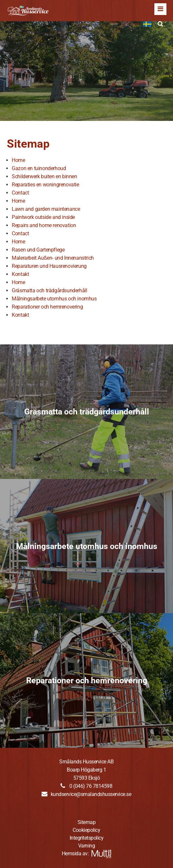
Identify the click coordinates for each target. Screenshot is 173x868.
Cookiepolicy (86, 830)
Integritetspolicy (87, 838)
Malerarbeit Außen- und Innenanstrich (53, 258)
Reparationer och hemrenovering (47, 307)
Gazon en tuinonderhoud (39, 168)
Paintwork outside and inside (43, 217)
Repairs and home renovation (44, 225)
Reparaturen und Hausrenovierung (49, 266)
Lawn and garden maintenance (46, 209)
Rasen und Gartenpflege (38, 250)
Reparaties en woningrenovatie (45, 185)
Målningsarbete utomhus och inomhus (54, 299)
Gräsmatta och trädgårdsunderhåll (49, 290)
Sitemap (87, 822)
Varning (87, 846)
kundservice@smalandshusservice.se (91, 794)
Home (18, 160)
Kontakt (20, 274)
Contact (20, 193)
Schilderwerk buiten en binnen (44, 176)
